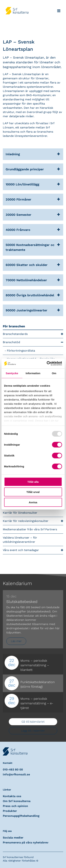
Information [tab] (33, 373)
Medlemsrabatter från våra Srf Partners (30, 529)
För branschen (14, 326)
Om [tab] (54, 373)
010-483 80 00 (13, 769)
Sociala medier (13, 838)
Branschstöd (33, 342)
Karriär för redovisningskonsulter (33, 521)
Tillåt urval (33, 492)
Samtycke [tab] (12, 373)
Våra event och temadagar (33, 550)
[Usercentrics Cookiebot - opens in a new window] (47, 363)
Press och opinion (15, 806)
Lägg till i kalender (33, 731)
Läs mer (16, 641)
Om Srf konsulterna (17, 801)
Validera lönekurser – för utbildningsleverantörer (20, 540)
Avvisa (33, 502)
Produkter (10, 811)
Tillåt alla (33, 482)
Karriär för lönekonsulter (20, 513)
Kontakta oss (12, 796)
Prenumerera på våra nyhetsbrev (26, 842)
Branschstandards (33, 334)
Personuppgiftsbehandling (21, 816)
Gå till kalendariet (33, 722)
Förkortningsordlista (21, 351)
